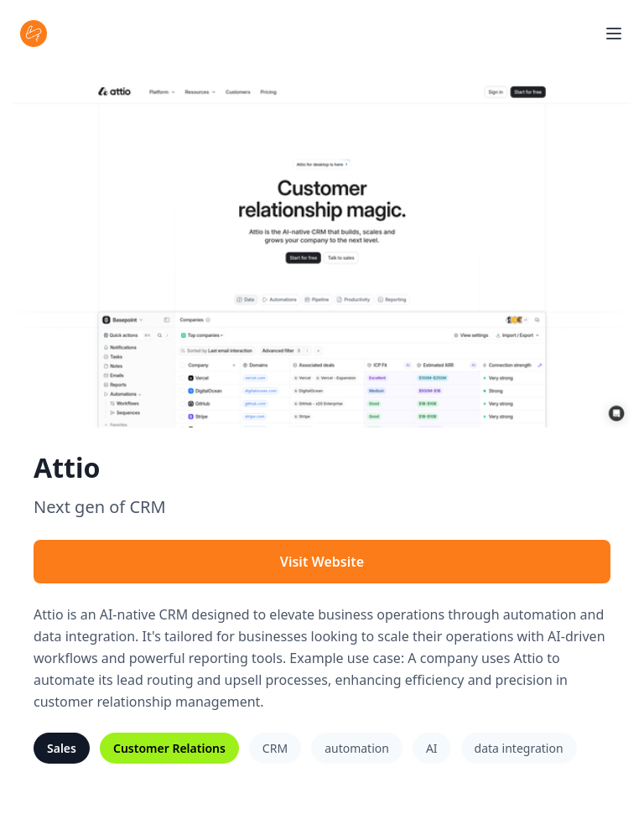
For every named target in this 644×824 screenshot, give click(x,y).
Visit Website (322, 562)
